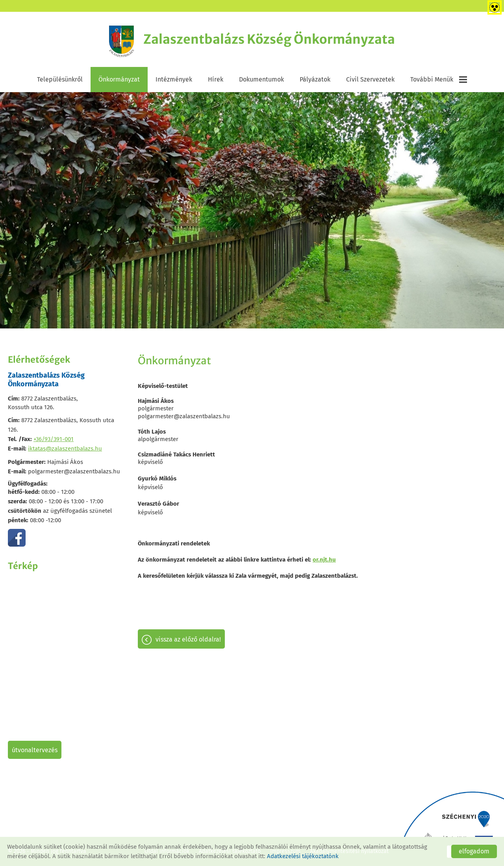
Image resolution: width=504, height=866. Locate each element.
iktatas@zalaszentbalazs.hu (65, 449)
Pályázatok (315, 79)
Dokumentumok (261, 79)
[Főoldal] (122, 41)
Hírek (216, 79)
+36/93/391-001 (54, 439)
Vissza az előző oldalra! (188, 639)
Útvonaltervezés (35, 750)
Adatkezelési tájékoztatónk (303, 856)
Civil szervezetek (370, 79)
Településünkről (60, 79)
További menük (439, 80)
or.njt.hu (324, 560)
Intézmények (174, 79)
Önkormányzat (119, 79)
